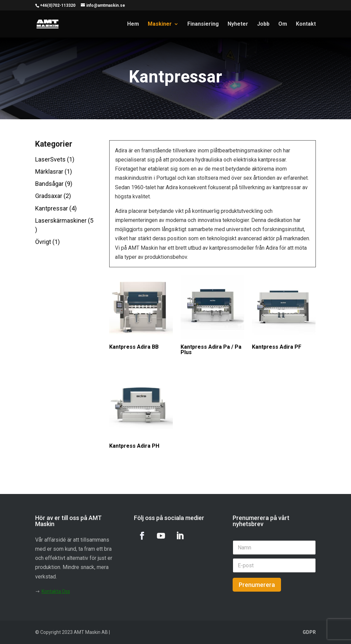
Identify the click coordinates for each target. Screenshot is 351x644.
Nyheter (238, 24)
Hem (133, 24)
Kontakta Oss (56, 591)
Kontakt (306, 24)
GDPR (309, 632)
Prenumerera (257, 585)
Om (283, 24)
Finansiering (203, 24)
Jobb (263, 24)
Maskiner (160, 24)
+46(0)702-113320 (58, 5)
